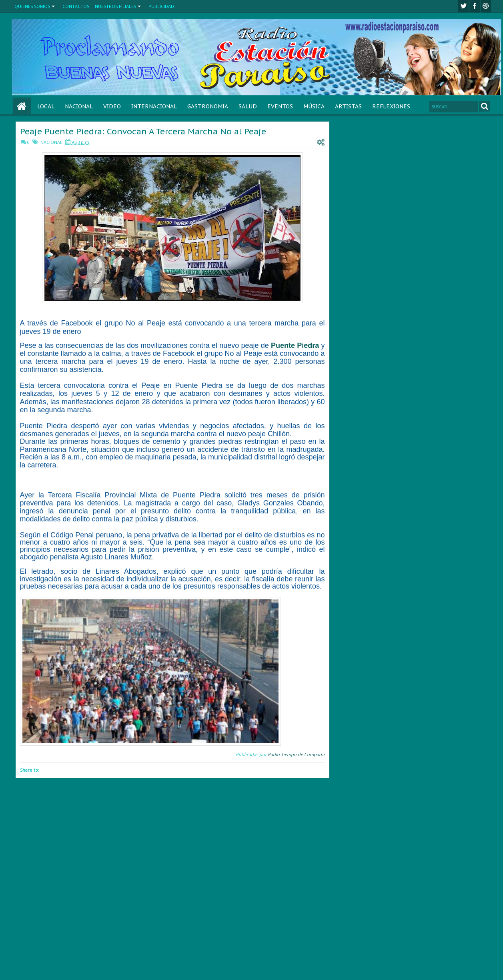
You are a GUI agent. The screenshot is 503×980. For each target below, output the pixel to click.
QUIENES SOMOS (32, 6)
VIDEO (112, 106)
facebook (475, 6)
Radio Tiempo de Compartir (296, 754)
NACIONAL (79, 106)
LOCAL (46, 106)
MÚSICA (314, 106)
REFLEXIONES (391, 106)
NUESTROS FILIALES (115, 6)
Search (484, 106)
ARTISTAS (348, 106)
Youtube (486, 6)
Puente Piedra (295, 345)
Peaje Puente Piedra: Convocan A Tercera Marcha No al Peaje (143, 131)
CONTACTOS (76, 6)
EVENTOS (280, 106)
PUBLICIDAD (161, 6)
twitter (463, 6)
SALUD (248, 106)
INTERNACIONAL (154, 106)
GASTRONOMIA (208, 106)
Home (22, 107)
